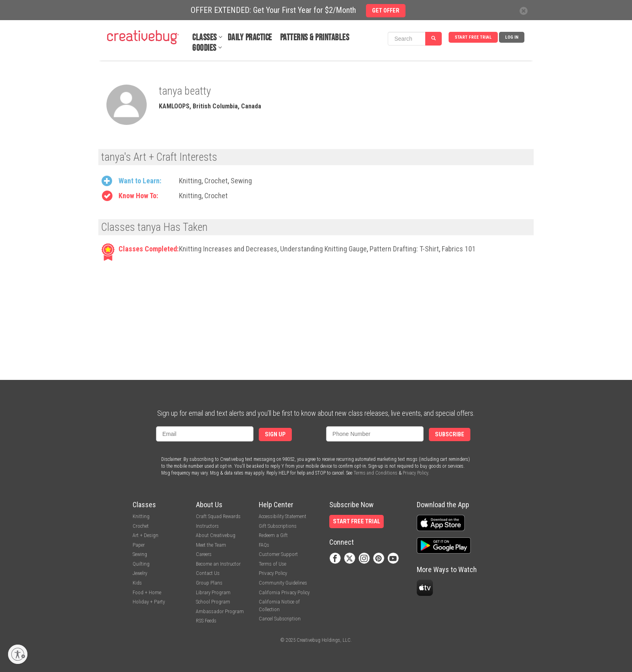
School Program (213, 602)
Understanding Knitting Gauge (323, 249)
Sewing (241, 181)
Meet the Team (211, 545)
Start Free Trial (473, 37)
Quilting (141, 564)
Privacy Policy (415, 473)
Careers (204, 554)
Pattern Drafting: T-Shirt (404, 249)
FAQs (264, 545)
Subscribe (450, 435)
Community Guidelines (283, 583)
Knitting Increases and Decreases (228, 249)
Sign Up (275, 435)
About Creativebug (216, 535)
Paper (139, 545)
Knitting (190, 181)
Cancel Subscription (280, 619)
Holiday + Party (149, 602)
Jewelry (140, 573)
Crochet (216, 181)
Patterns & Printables (315, 38)
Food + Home (147, 592)
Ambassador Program (220, 611)
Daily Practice (250, 38)
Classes (205, 38)
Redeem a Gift (273, 535)
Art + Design (146, 535)
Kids (137, 583)
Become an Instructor (218, 564)
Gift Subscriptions (278, 526)
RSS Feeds (206, 621)
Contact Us (208, 573)
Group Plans (209, 583)
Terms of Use (272, 564)
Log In (512, 37)
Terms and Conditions (375, 473)
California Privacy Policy (284, 592)
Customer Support (278, 554)
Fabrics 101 (459, 249)
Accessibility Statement (283, 516)
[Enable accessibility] (18, 654)
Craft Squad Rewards (218, 516)
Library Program (213, 592)
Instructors (207, 526)
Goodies (204, 48)
